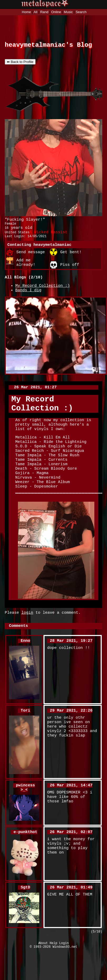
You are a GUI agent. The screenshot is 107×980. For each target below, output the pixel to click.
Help (54, 974)
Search (81, 12)
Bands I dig (28, 299)
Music (68, 12)
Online (56, 12)
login (27, 638)
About (43, 974)
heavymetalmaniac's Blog (48, 46)
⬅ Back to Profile (20, 63)
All (36, 12)
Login (64, 974)
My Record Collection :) (43, 294)
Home (26, 12)
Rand (44, 12)
